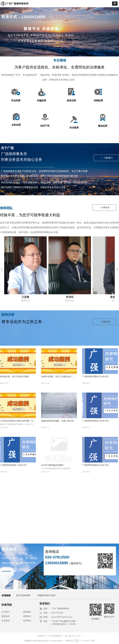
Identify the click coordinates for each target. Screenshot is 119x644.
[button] (115, 4)
